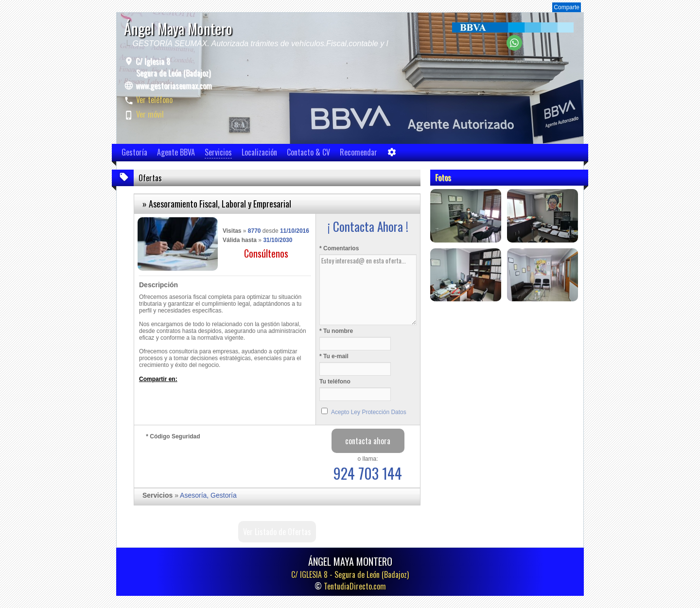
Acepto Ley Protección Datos (369, 412)
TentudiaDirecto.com (355, 586)
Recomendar (359, 152)
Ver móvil (150, 114)
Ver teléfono (154, 100)
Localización (259, 152)
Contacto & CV (308, 152)
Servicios (218, 152)
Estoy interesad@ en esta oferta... (368, 290)
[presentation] (220, 461)
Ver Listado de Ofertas (277, 532)
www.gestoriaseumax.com (174, 86)
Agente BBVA (176, 152)
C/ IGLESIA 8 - (350, 574)
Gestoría (134, 152)
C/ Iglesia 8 (172, 67)
